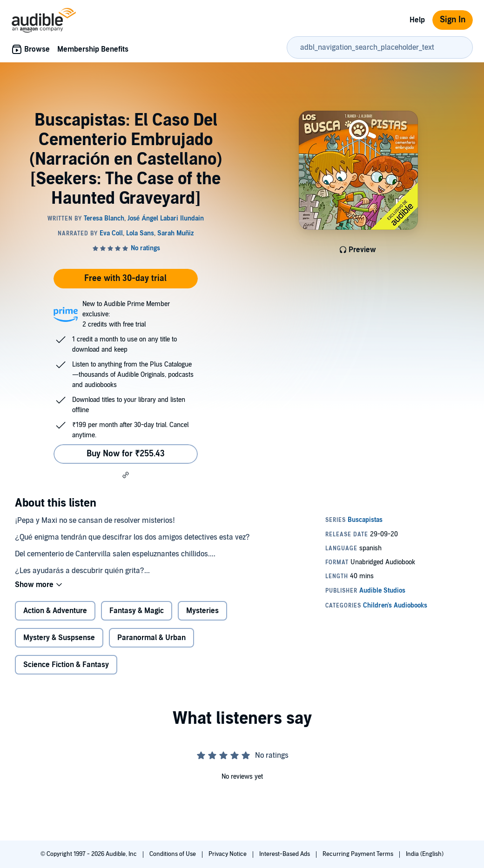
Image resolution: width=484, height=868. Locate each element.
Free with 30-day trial (125, 278)
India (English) (425, 854)
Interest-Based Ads (285, 854)
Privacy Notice (228, 854)
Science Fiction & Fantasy (66, 665)
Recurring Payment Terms (359, 854)
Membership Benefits (93, 49)
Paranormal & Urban (151, 638)
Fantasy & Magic (137, 611)
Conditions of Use (173, 854)
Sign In (453, 20)
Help (417, 20)
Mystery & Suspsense (59, 638)
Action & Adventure (55, 611)
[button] (126, 475)
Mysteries (202, 611)
